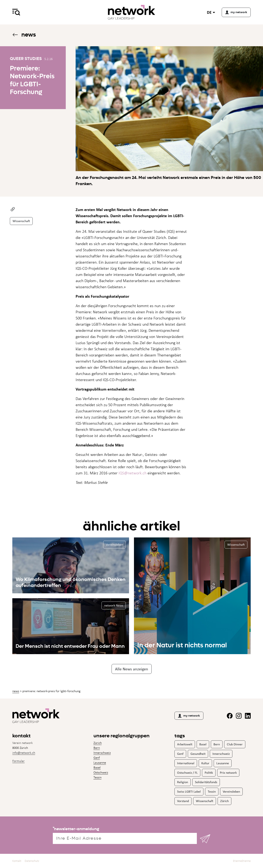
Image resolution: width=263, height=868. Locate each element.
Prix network (228, 773)
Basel (97, 767)
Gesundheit (198, 754)
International (186, 763)
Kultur (205, 763)
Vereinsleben (114, 545)
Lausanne (100, 763)
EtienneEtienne (242, 861)
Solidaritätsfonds (206, 782)
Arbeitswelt (185, 744)
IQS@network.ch (133, 473)
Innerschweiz (102, 753)
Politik (209, 773)
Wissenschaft (21, 221)
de (209, 12)
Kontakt (17, 861)
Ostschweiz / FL (187, 773)
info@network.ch (24, 753)
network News (114, 605)
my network (189, 716)
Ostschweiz (101, 772)
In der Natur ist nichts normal (182, 645)
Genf (97, 758)
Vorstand (183, 801)
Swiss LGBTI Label (189, 791)
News (24, 35)
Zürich (98, 743)
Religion (183, 782)
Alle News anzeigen (132, 669)
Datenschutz (32, 861)
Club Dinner (235, 744)
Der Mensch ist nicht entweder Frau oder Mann (70, 646)
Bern (97, 748)
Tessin (97, 777)
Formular (18, 761)
